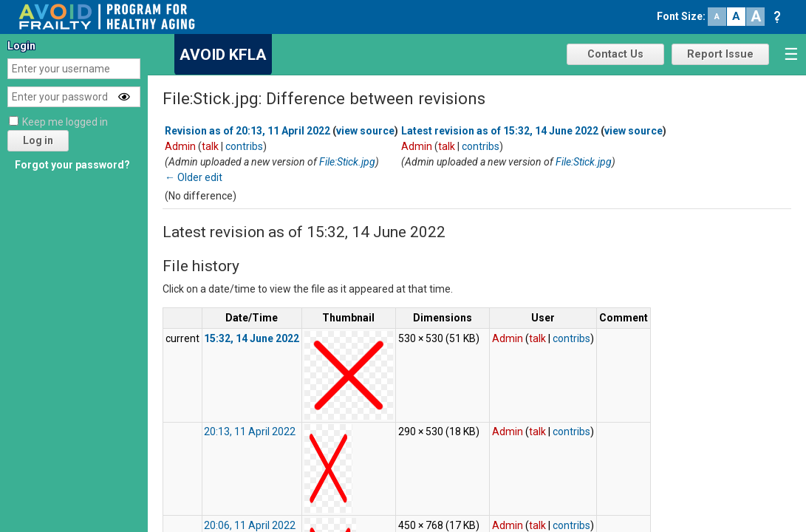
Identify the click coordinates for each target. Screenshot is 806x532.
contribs (244, 146)
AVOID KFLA (223, 55)
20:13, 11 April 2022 (250, 432)
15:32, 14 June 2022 (252, 338)
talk (210, 146)
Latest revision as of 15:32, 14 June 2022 (500, 131)
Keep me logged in (65, 122)
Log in (38, 140)
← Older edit (194, 177)
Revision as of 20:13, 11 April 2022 (247, 131)
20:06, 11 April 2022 (250, 525)
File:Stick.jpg (347, 162)
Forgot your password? (72, 165)
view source (365, 131)
